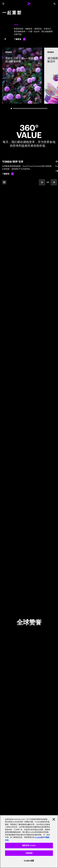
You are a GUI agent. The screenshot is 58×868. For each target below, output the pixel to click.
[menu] (3, 4)
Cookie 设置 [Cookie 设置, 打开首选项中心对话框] (29, 861)
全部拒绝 (29, 853)
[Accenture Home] (29, 4)
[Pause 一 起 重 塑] (5, 39)
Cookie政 (39, 837)
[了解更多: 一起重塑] (20, 39)
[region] (29, 842)
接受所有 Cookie (29, 845)
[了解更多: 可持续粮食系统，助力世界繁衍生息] (8, 174)
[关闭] (54, 819)
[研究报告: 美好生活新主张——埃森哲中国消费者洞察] (22, 76)
